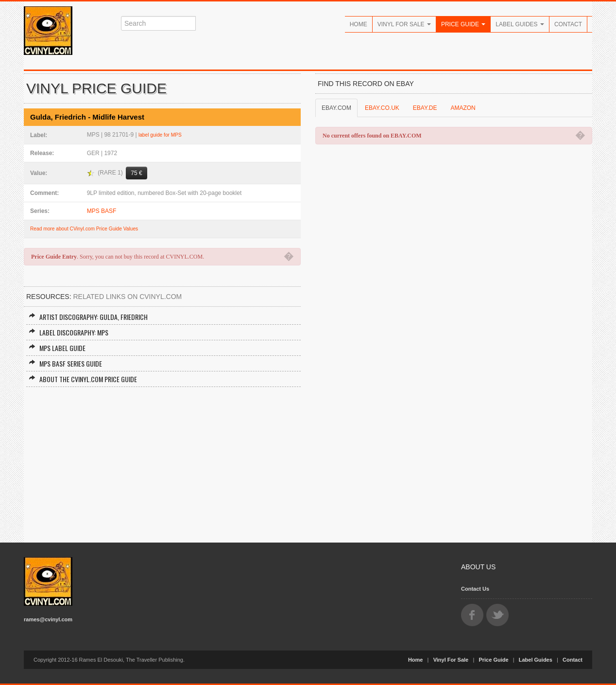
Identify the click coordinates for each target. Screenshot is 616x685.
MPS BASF (102, 211)
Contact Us (475, 589)
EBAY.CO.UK (382, 108)
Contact (568, 24)
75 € (136, 173)
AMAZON (463, 108)
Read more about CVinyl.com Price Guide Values (84, 229)
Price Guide (463, 24)
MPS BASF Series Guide (65, 363)
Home (359, 24)
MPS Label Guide (57, 348)
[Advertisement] (162, 460)
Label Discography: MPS (68, 332)
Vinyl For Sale (404, 24)
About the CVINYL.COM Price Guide (83, 379)
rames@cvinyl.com (48, 619)
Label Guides (520, 24)
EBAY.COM (336, 108)
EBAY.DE (425, 108)
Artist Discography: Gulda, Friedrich (88, 317)
